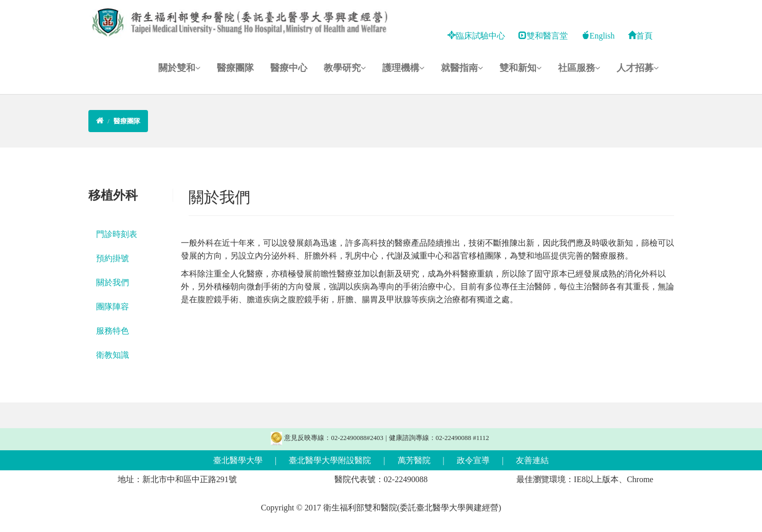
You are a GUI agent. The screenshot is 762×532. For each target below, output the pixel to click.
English (598, 36)
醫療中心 (289, 68)
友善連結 (532, 460)
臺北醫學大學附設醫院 (330, 460)
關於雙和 (179, 68)
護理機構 (403, 68)
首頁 (640, 36)
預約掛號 (113, 258)
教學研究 (345, 68)
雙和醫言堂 (543, 36)
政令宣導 (473, 460)
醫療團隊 (235, 68)
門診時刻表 (117, 234)
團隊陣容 (113, 307)
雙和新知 (521, 68)
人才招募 (638, 68)
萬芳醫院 (414, 460)
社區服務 (579, 68)
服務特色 (113, 331)
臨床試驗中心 (476, 36)
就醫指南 (462, 68)
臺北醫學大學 (238, 460)
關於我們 (113, 282)
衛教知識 (113, 355)
